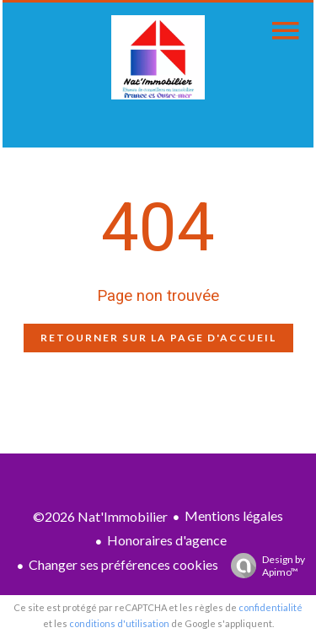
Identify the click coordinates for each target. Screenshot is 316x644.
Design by (264, 566)
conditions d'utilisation (119, 623)
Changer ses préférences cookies (123, 564)
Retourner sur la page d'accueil (158, 338)
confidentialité (270, 607)
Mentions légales (234, 515)
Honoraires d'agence (167, 540)
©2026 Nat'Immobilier (100, 516)
